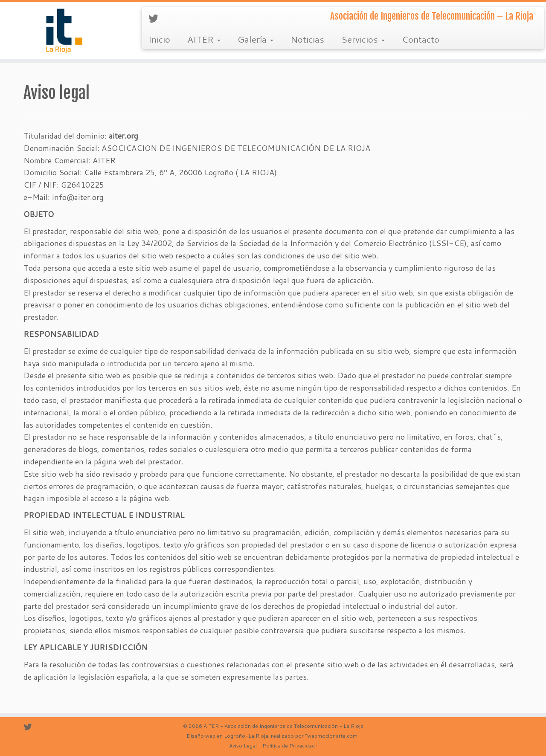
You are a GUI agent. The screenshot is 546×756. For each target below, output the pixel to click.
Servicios (363, 39)
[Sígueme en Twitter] (156, 18)
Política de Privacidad (289, 746)
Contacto (421, 39)
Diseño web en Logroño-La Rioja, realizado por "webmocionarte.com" (273, 736)
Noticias (307, 39)
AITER (204, 39)
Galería (256, 39)
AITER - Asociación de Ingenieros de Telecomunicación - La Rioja (283, 726)
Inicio (159, 39)
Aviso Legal (243, 746)
